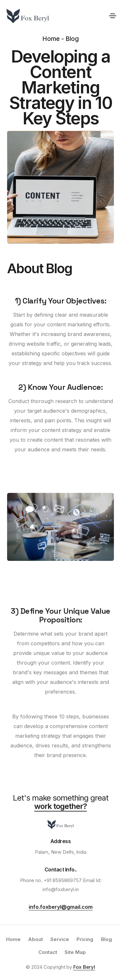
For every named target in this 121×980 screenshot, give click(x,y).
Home (13, 939)
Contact (48, 952)
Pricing (85, 939)
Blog (106, 939)
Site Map (75, 952)
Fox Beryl (84, 967)
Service (60, 939)
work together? (60, 806)
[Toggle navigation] (113, 16)
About (35, 939)
